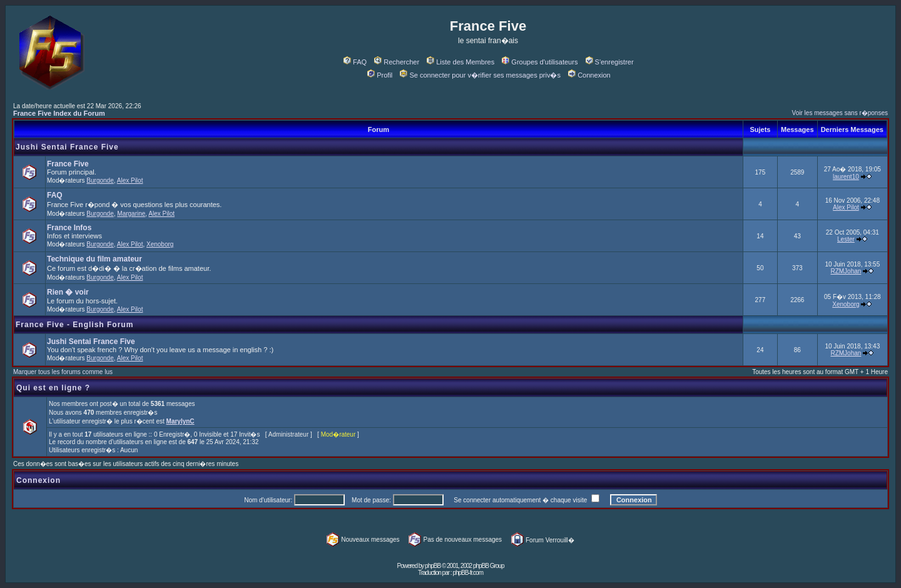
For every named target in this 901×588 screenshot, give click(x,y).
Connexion (589, 75)
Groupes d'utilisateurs (540, 62)
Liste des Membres (461, 62)
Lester (846, 239)
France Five (68, 164)
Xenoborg (160, 244)
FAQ (355, 62)
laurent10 (846, 177)
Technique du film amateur (94, 259)
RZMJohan (846, 271)
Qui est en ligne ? (53, 388)
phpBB (433, 566)
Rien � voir (68, 292)
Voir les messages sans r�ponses (840, 113)
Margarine (131, 214)
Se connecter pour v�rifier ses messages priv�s (480, 75)
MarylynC (181, 421)
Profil (380, 75)
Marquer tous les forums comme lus (63, 372)
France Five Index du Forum (59, 113)
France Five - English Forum (74, 325)
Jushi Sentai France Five (67, 147)
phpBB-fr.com (468, 573)
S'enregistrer (610, 62)
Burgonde (100, 180)
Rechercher (397, 62)
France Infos (69, 228)
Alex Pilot (130, 180)
